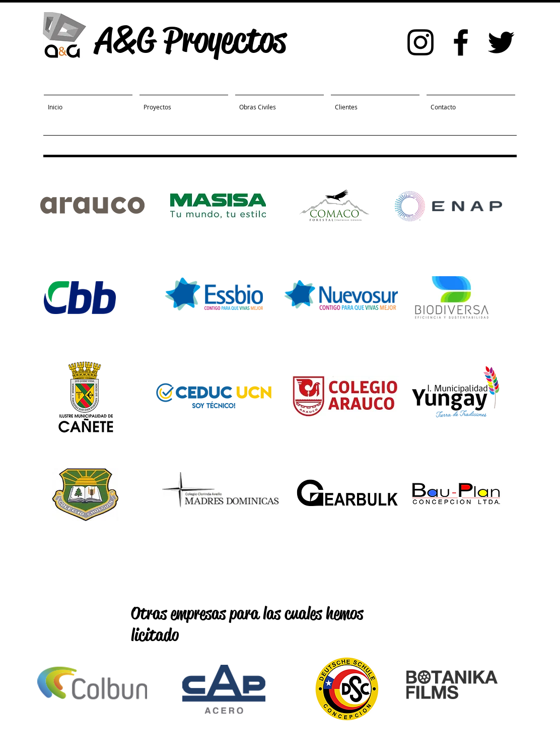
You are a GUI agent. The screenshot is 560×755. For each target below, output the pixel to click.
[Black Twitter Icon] (501, 42)
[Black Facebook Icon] (461, 42)
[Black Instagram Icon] (421, 42)
